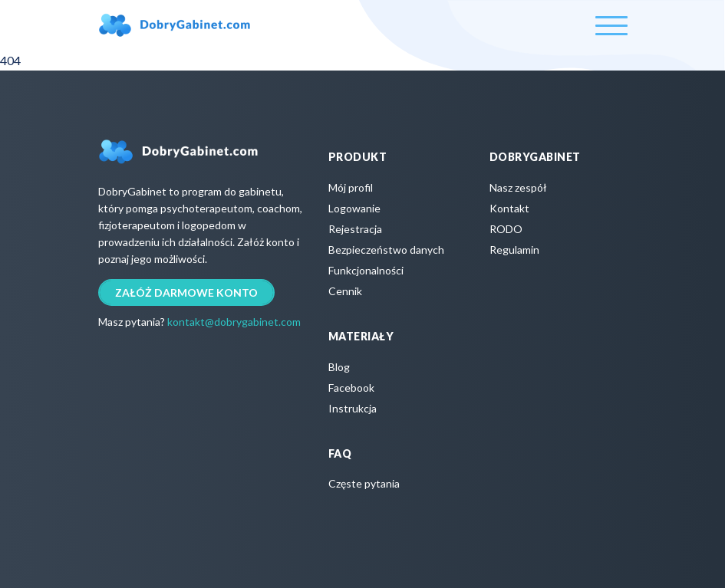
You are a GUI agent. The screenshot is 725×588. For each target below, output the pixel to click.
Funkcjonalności (366, 270)
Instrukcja (353, 408)
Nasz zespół (518, 187)
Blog (339, 367)
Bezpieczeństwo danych (386, 250)
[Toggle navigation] (611, 26)
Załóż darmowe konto (186, 292)
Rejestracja (355, 229)
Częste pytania (364, 483)
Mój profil (351, 187)
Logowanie (354, 208)
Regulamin (514, 250)
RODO (506, 229)
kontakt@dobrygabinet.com (234, 322)
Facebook (351, 388)
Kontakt (509, 208)
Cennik (345, 291)
